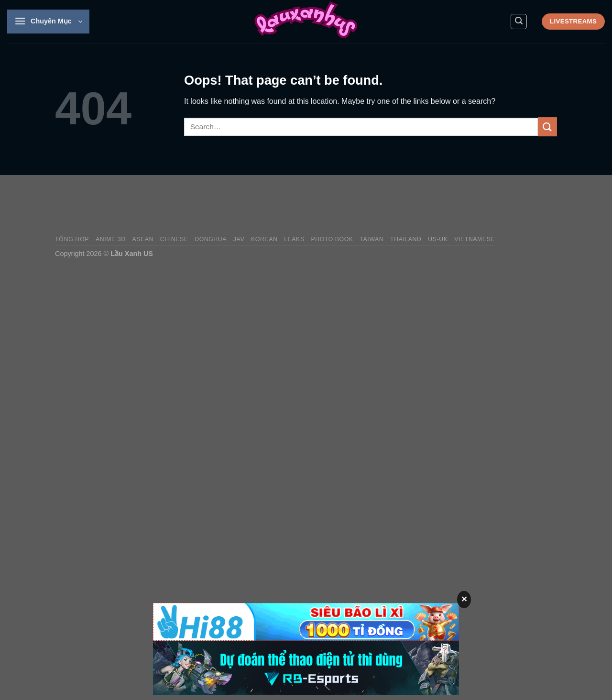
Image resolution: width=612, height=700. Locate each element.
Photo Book (332, 239)
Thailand (406, 239)
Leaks (294, 239)
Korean (264, 239)
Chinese (174, 239)
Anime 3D (111, 239)
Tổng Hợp (72, 239)
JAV (239, 239)
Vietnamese (475, 239)
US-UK (438, 239)
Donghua (211, 239)
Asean (143, 239)
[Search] (519, 22)
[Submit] (547, 127)
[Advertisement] (383, 205)
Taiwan (372, 239)
